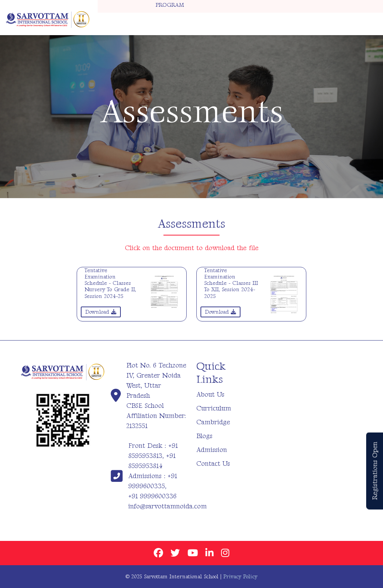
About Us (210, 395)
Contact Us (213, 464)
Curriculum (214, 408)
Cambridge (213, 422)
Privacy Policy (240, 577)
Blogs (204, 436)
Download (101, 312)
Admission (212, 450)
